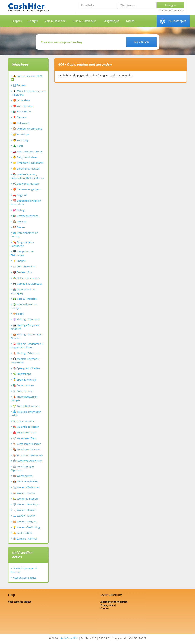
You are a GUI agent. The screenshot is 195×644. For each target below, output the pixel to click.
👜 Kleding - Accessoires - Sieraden (27, 336)
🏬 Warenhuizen (23, 476)
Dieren (130, 21)
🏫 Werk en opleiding (26, 482)
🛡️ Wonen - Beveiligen (26, 504)
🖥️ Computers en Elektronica (22, 253)
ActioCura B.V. (69, 638)
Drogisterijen (111, 21)
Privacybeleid (108, 605)
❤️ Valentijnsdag (23, 106)
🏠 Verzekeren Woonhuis (28, 455)
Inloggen (171, 5)
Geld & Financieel (55, 21)
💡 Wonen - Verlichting (26, 527)
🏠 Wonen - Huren (24, 493)
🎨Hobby (18, 314)
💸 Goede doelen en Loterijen (24, 306)
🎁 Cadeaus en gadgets (27, 189)
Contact (105, 608)
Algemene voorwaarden (114, 602)
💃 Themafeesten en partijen (24, 398)
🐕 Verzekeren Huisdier (27, 444)
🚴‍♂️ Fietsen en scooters (26, 278)
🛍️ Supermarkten (23, 385)
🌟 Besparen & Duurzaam (28, 163)
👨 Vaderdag (21, 140)
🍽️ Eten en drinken (24, 267)
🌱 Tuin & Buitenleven (26, 406)
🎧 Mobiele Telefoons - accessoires (25, 361)
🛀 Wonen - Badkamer (26, 487)
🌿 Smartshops (22, 374)
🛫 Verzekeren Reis (24, 438)
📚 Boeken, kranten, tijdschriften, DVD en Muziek (27, 176)
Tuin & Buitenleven (85, 21)
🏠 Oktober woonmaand (28, 129)
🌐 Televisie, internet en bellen (26, 414)
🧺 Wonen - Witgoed (25, 521)
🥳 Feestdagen (22, 134)
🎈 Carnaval (20, 117)
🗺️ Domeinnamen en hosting (24, 235)
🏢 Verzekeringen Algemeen (22, 468)
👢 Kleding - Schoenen (26, 353)
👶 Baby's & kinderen (26, 157)
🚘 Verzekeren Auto (25, 432)
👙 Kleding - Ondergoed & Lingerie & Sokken (27, 346)
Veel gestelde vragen (20, 602)
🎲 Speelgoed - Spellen (26, 368)
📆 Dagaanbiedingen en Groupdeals (26, 203)
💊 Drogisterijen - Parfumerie (22, 244)
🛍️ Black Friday (22, 111)
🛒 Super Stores (22, 391)
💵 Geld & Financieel (25, 299)
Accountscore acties (25, 578)
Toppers (17, 21)
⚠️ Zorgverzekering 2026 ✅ (26, 78)
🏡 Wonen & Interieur (26, 499)
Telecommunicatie (24, 421)
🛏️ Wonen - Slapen (24, 516)
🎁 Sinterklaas (21, 100)
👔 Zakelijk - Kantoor (25, 539)
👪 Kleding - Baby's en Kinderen (25, 327)
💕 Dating (19, 210)
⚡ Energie (19, 261)
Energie (33, 21)
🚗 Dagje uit (20, 195)
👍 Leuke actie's (22, 533)
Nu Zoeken (141, 42)
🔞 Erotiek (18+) (22, 272)
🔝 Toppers (20, 85)
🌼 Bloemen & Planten (26, 169)
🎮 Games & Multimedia (27, 284)
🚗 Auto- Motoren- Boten (28, 151)
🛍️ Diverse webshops (26, 216)
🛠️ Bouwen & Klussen (26, 184)
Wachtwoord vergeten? (172, 10)
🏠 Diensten (20, 221)
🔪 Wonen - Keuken (25, 510)
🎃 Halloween (21, 123)
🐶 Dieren (19, 227)
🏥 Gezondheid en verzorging (23, 291)
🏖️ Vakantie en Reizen (26, 427)
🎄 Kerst (18, 146)
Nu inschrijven (178, 21)
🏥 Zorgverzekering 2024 (28, 461)
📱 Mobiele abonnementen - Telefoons (28, 93)
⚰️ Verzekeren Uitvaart (27, 449)
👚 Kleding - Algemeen (26, 319)
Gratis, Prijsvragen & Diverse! (24, 570)
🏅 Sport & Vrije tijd (24, 380)
